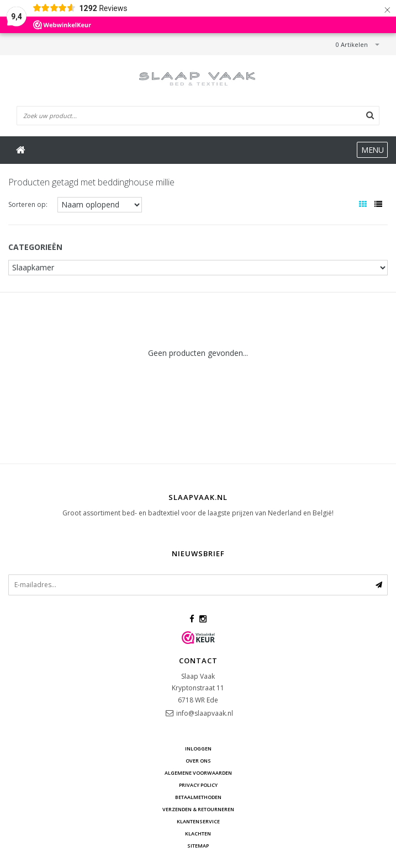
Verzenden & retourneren (198, 809)
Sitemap (198, 846)
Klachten (198, 834)
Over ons (198, 761)
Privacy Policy (198, 785)
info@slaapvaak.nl (205, 713)
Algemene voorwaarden (198, 773)
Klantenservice (198, 821)
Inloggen (198, 749)
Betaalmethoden (198, 797)
